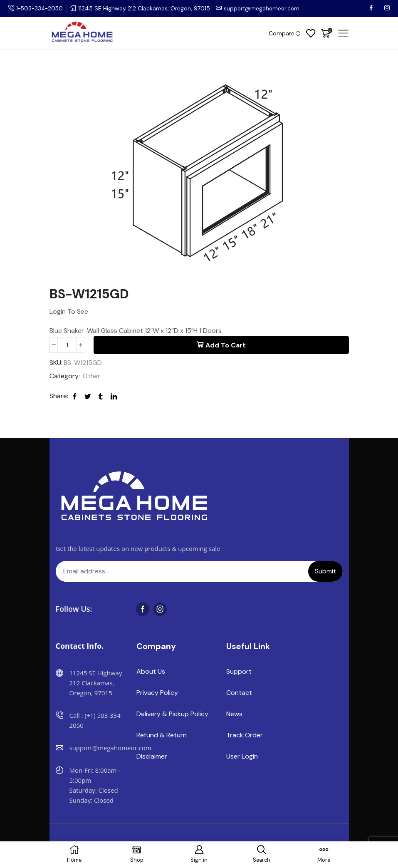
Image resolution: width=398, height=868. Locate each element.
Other (92, 377)
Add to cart (226, 345)
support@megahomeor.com (265, 8)
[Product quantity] (67, 345)
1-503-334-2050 (41, 8)
